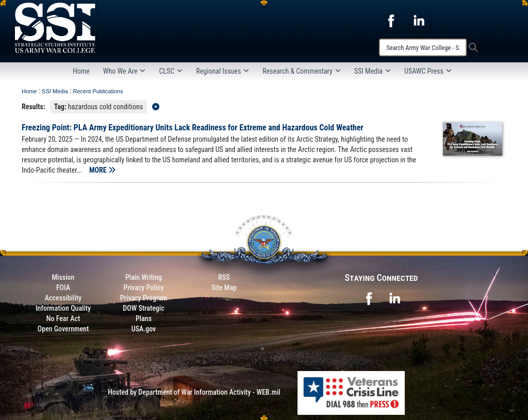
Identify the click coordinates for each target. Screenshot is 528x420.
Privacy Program (144, 298)
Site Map (224, 288)
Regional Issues (222, 71)
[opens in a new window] (391, 20)
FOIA (63, 288)
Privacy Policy (143, 288)
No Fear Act (63, 318)
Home (81, 71)
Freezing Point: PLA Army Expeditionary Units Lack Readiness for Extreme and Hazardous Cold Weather (193, 128)
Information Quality (63, 308)
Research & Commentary (302, 71)
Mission (63, 277)
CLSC (171, 71)
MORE (102, 170)
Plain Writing (144, 277)
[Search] (423, 47)
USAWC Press (428, 71)
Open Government (63, 329)
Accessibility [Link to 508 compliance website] (63, 298)
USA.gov (144, 329)
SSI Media (373, 71)
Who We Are (125, 71)
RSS (224, 277)
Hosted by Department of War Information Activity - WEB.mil (194, 392)
